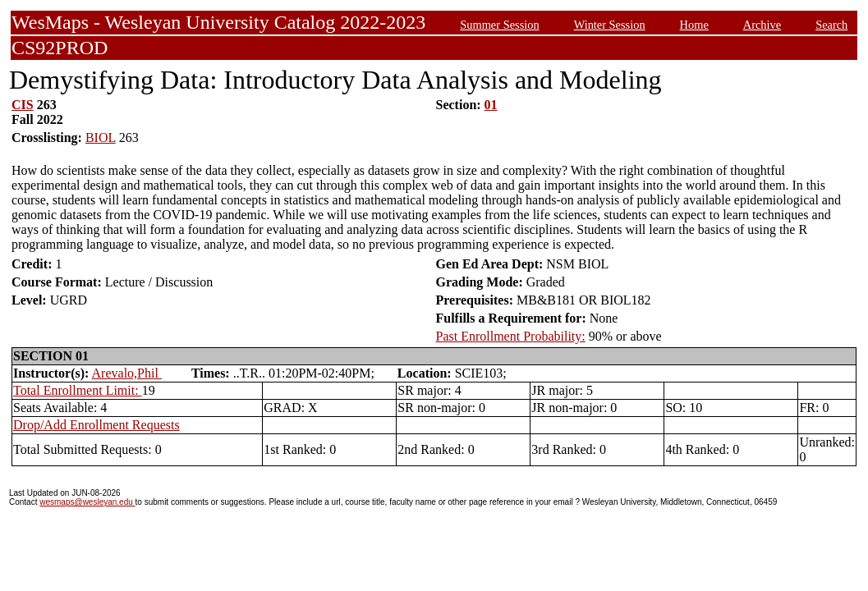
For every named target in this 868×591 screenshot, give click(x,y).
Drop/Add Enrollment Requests (96, 425)
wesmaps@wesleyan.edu (87, 502)
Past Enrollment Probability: (511, 336)
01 (491, 105)
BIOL (101, 137)
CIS (23, 105)
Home (694, 25)
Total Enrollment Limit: (78, 390)
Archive (762, 25)
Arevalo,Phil (127, 373)
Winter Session (610, 25)
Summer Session (499, 25)
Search (831, 25)
